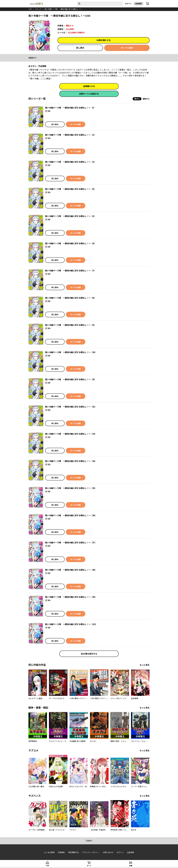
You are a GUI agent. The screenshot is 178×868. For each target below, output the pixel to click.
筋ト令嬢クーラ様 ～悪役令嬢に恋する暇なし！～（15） (71, 488)
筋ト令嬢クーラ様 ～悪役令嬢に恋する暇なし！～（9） (71, 325)
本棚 (131, 866)
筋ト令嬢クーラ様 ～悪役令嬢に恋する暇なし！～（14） (71, 461)
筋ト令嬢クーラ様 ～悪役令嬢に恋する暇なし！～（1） (70, 108)
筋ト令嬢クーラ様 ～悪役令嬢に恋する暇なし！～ (63, 9)
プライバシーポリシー (91, 852)
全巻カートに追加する (89, 94)
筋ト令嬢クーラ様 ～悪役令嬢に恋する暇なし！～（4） (70, 189)
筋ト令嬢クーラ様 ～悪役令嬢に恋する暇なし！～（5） (70, 216)
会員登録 (138, 4)
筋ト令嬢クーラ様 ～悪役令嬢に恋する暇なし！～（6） (71, 243)
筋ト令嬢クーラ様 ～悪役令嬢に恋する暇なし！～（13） (71, 434)
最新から (146, 99)
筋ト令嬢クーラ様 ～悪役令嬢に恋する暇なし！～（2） (70, 135)
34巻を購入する (104, 40)
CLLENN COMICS (76, 33)
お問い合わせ (108, 852)
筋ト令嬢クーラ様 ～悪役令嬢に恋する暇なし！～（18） (71, 570)
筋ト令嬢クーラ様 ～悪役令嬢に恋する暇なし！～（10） (71, 352)
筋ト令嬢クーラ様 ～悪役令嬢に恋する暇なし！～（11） (71, 379)
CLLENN (70, 29)
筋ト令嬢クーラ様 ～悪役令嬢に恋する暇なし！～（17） (71, 543)
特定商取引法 (73, 852)
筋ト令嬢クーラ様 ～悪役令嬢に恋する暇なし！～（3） (70, 162)
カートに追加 (127, 48)
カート (89, 866)
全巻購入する (89, 86)
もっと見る (145, 665)
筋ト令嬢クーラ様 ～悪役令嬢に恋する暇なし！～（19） (71, 597)
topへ (89, 841)
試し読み (80, 48)
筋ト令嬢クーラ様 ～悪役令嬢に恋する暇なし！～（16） (71, 515)
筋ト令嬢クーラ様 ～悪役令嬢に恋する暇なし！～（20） (71, 624)
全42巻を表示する (89, 654)
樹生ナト (70, 26)
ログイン (128, 4)
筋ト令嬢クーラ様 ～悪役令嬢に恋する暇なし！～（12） (71, 407)
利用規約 (61, 852)
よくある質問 (49, 852)
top (30, 9)
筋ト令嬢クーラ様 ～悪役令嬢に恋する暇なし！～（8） (71, 298)
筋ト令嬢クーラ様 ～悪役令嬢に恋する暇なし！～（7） (70, 271)
